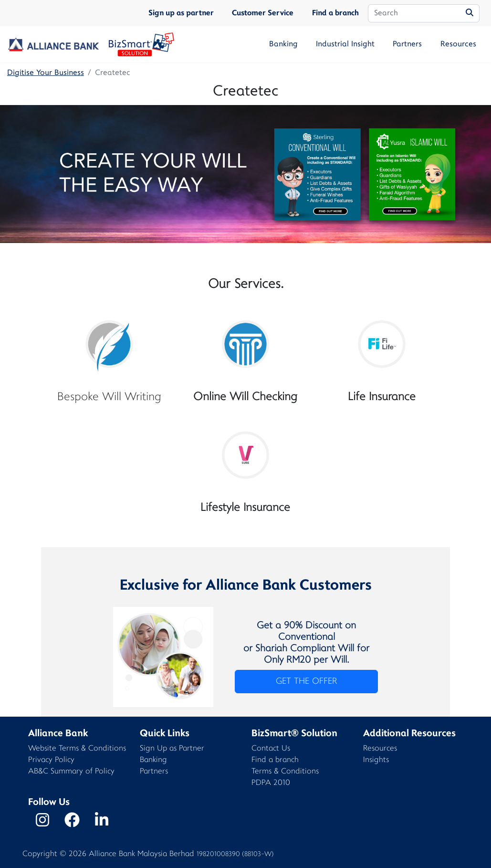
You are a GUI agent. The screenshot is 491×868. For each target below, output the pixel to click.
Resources (458, 44)
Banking (283, 44)
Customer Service (263, 13)
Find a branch (335, 13)
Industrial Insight (345, 44)
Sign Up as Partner (172, 749)
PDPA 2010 (271, 783)
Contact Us (271, 749)
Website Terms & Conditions (77, 749)
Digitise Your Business (46, 73)
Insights (376, 760)
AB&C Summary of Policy (71, 772)
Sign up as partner (181, 13)
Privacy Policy (51, 760)
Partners (407, 44)
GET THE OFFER (306, 682)
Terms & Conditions (285, 772)
